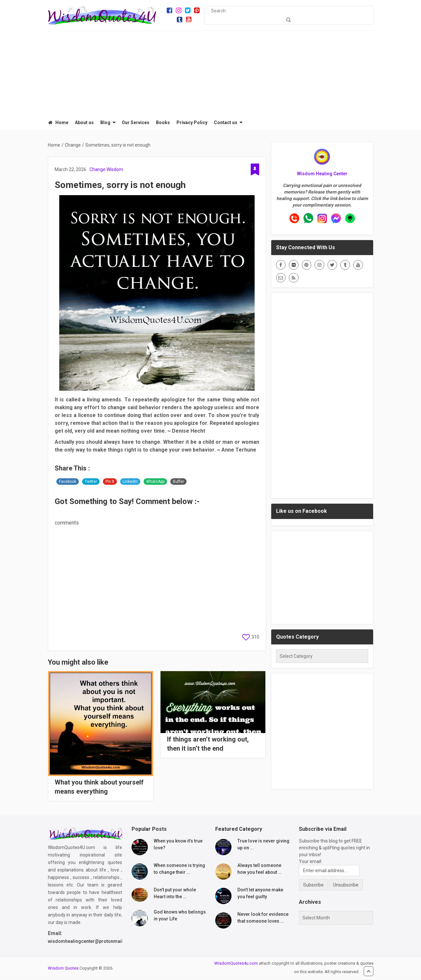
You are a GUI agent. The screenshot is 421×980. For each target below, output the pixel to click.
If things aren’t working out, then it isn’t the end (208, 744)
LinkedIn (130, 482)
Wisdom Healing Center (322, 174)
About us (84, 123)
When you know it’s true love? (178, 845)
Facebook (68, 482)
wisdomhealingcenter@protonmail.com (91, 942)
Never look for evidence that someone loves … (263, 918)
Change (98, 170)
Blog (105, 123)
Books (163, 123)
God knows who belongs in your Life (180, 916)
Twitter (91, 482)
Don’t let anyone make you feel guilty (260, 894)
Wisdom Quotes (63, 969)
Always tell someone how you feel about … (259, 869)
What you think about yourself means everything (99, 787)
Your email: (310, 862)
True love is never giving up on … (263, 845)
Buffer (178, 482)
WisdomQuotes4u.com (236, 964)
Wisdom (115, 170)
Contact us (225, 123)
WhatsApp (155, 482)
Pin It (110, 482)
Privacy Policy (192, 123)
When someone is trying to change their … (179, 869)
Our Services (135, 123)
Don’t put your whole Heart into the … (175, 894)
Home (58, 123)
